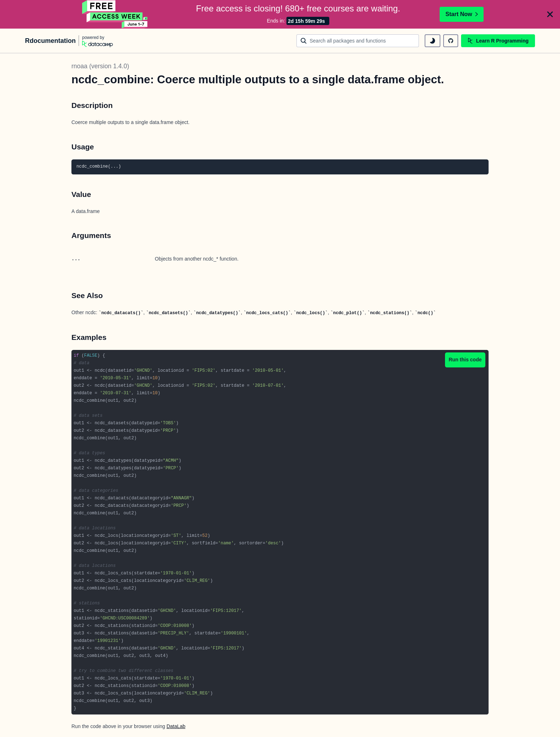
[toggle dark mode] (432, 41)
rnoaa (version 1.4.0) (100, 66)
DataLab (176, 726)
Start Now (462, 14)
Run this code (465, 360)
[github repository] (451, 41)
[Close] (550, 14)
